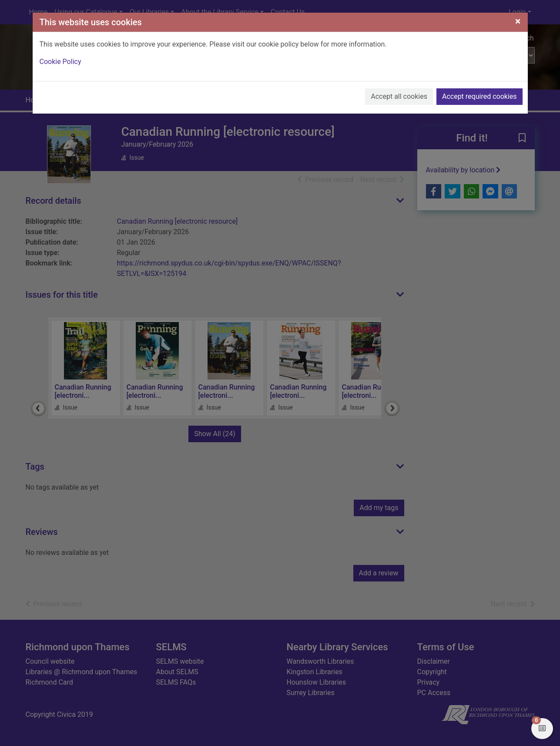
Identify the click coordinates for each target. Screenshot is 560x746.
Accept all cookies (399, 96)
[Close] (518, 21)
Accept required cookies (480, 96)
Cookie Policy (60, 62)
